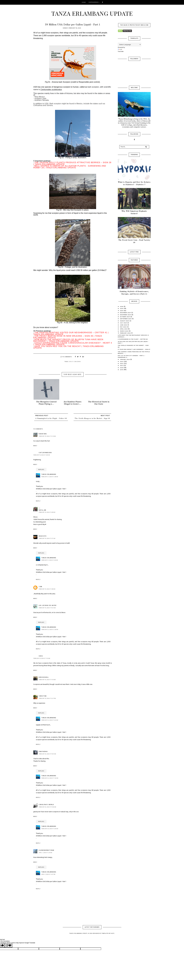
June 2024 (124, 325)
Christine (43, 696)
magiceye (43, 536)
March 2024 (125, 331)
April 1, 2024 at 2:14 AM (45, 853)
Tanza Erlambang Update (92, 13)
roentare (43, 434)
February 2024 (126, 333)
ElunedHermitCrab (46, 850)
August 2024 (125, 321)
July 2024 (124, 323)
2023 (122, 361)
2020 (122, 368)
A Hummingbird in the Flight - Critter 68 (51, 418)
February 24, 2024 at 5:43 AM (50, 829)
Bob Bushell (44, 677)
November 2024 (126, 315)
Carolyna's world (46, 805)
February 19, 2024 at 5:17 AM (47, 538)
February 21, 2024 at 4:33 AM (50, 560)
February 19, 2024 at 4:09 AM (47, 512)
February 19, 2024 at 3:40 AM (42, 455)
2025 (122, 308)
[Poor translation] (9, 946)
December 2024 (126, 313)
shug (41, 656)
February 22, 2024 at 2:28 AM (50, 630)
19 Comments (66, 357)
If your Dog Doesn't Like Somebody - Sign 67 (134, 349)
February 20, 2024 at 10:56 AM (47, 807)
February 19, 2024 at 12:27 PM (47, 698)
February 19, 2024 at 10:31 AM (47, 608)
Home (84, 2)
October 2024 (125, 317)
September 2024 (126, 319)
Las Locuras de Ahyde (48, 605)
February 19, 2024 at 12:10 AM (47, 436)
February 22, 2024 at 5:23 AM (50, 720)
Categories (94, 2)
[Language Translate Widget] (129, 45)
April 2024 (124, 329)
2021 (122, 365)
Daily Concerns (75, 362)
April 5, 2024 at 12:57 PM (48, 874)
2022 (122, 363)
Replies (41, 470)
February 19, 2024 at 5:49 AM (47, 589)
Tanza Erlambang (49, 474)
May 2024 (124, 327)
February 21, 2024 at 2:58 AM (50, 477)
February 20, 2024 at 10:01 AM (47, 754)
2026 (122, 306)
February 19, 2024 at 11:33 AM (42, 658)
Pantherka (43, 752)
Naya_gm (42, 510)
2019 (122, 370)
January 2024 (125, 359)
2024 (122, 311)
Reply (35, 446)
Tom (40, 587)
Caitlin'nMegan (45, 453)
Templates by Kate (108, 934)
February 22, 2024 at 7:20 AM (50, 778)
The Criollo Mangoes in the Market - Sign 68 (92, 418)
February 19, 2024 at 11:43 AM (47, 680)
